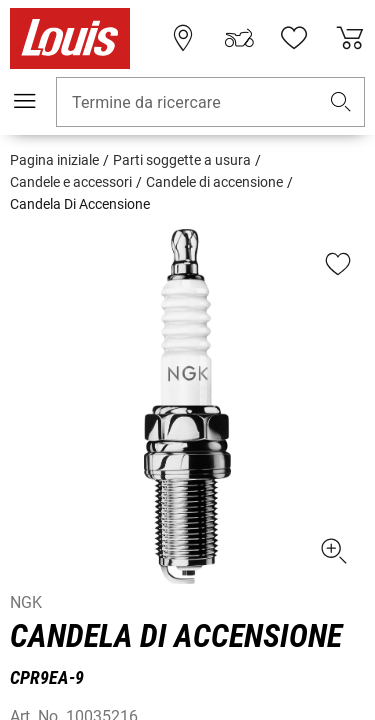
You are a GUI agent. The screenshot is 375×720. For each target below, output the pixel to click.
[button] (341, 102)
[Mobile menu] (25, 101)
